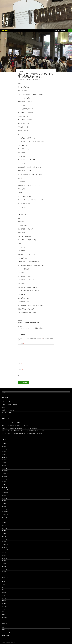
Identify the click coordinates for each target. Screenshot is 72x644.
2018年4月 (5, 501)
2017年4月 (5, 534)
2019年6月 (5, 482)
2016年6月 (5, 561)
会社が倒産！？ (6, 407)
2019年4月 (5, 484)
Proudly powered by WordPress (9, 642)
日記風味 (4, 593)
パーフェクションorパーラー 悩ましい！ (12, 423)
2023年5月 (5, 446)
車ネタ (4, 609)
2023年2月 (5, 452)
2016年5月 (5, 564)
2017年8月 (5, 523)
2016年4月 (5, 566)
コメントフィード (6, 633)
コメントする (37, 79)
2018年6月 (5, 495)
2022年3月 (5, 463)
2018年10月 (5, 493)
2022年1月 (5, 468)
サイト (20, 376)
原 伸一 (26, 425)
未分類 (4, 595)
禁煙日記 (4, 601)
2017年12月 (5, 512)
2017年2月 (5, 539)
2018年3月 (5, 504)
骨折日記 (4, 617)
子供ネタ (4, 590)
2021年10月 (5, 476)
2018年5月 (5, 498)
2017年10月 (5, 517)
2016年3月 (5, 569)
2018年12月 (5, 487)
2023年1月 (5, 454)
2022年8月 (5, 457)
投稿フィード (5, 630)
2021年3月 (5, 479)
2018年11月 (5, 490)
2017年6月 (5, 528)
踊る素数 (5, 30)
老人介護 (4, 603)
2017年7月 (5, 525)
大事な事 (4, 587)
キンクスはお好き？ (7, 402)
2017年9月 (5, 520)
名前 (20, 363)
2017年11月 (5, 514)
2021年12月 (5, 471)
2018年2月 (5, 506)
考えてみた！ (21, 71)
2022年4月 (5, 460)
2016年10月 (5, 550)
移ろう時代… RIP (7, 413)
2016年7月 (5, 558)
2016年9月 (5, 553)
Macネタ (4, 582)
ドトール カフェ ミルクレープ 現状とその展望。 (36, 327)
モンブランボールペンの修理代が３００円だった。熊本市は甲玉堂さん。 (20, 431)
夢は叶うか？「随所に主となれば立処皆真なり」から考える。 (17, 428)
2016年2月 (5, 572)
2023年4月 (5, 449)
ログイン (4, 627)
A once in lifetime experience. (61, 30)
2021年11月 (5, 474)
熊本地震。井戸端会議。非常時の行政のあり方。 (36, 322)
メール (21, 369)
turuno (30, 79)
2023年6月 (5, 443)
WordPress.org (6, 635)
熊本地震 (4, 598)
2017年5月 (5, 531)
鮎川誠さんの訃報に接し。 (9, 410)
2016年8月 (5, 555)
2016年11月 (5, 547)
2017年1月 (5, 542)
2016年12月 (5, 544)
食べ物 (4, 614)
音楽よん (4, 612)
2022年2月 (5, 465)
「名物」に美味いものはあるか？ (10, 405)
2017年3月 (5, 536)
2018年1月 (5, 509)
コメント (21, 344)
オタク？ (4, 584)
